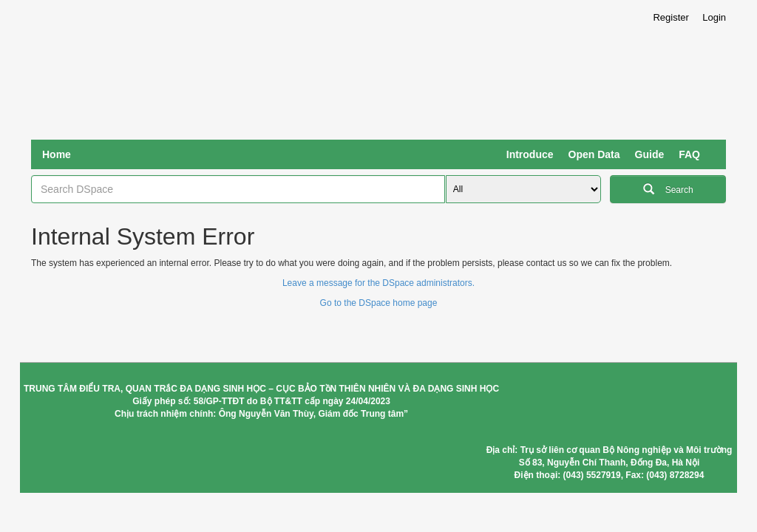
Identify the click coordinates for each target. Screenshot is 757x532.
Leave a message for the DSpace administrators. (378, 283)
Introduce (530, 154)
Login (714, 17)
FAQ (689, 154)
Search (668, 188)
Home (57, 154)
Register (671, 17)
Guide (650, 154)
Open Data (594, 154)
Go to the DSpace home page (379, 303)
